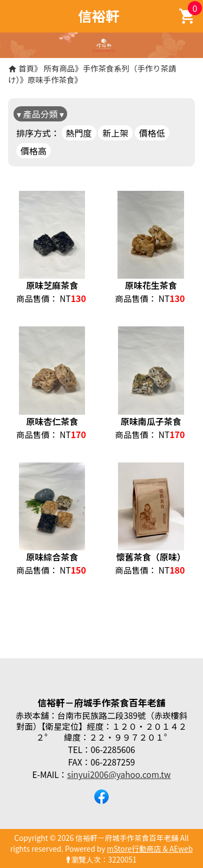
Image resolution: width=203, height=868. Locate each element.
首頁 (26, 68)
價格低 (152, 133)
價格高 (34, 151)
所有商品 (60, 68)
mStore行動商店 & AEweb (150, 848)
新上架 (115, 133)
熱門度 (79, 133)
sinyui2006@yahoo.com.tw (119, 774)
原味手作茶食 (51, 79)
